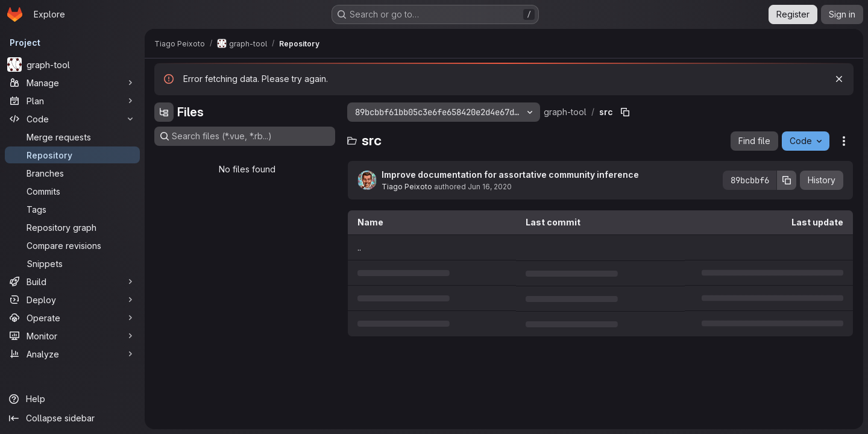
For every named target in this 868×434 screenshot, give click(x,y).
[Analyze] (72, 354)
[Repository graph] (72, 227)
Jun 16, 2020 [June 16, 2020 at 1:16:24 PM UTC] (490, 187)
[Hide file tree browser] (164, 112)
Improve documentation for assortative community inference (510, 175)
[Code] (72, 119)
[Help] (72, 399)
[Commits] (72, 191)
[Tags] (72, 209)
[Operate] (72, 318)
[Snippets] (72, 263)
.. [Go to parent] (359, 247)
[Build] (72, 281)
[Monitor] (72, 336)
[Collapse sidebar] (72, 418)
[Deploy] (72, 300)
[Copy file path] (625, 112)
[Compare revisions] (72, 245)
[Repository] (72, 155)
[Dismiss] (839, 79)
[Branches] (72, 173)
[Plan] (72, 101)
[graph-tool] (72, 64)
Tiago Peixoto (407, 187)
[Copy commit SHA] (787, 180)
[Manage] (72, 83)
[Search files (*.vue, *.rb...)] (245, 136)
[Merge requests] (72, 137)
